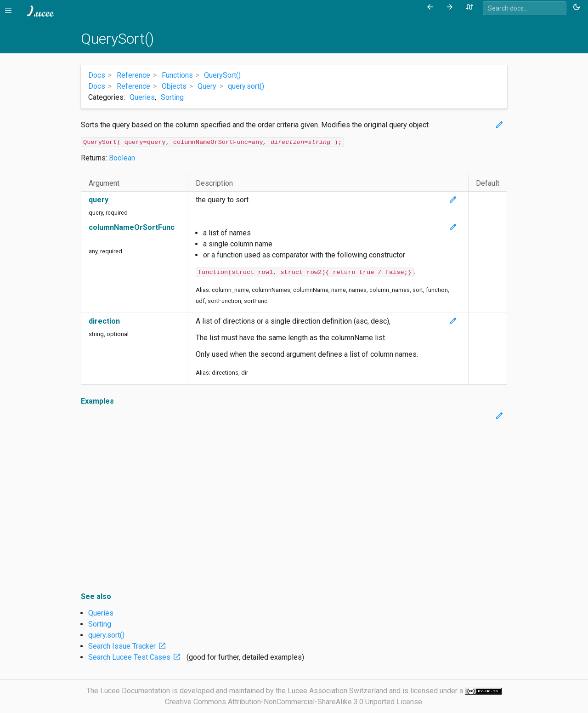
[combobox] (525, 8)
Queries (142, 97)
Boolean (122, 158)
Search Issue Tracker (129, 646)
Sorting (172, 97)
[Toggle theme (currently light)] (578, 7)
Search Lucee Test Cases (136, 657)
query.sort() (106, 635)
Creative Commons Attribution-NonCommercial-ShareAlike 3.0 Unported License (294, 702)
